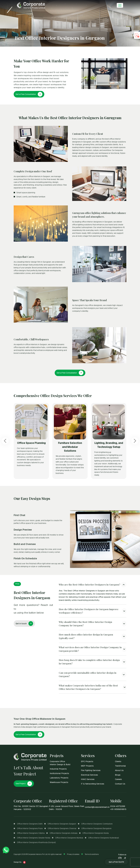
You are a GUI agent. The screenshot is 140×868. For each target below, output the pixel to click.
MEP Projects (87, 766)
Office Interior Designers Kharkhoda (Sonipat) (36, 842)
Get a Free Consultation (29, 94)
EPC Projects (87, 761)
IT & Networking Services (93, 784)
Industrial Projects (58, 769)
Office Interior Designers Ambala (64, 833)
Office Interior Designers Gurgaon (62, 824)
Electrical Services (89, 775)
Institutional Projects (59, 773)
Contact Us (120, 784)
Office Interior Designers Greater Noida (34, 838)
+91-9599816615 (118, 809)
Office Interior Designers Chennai (62, 828)
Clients (118, 761)
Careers (118, 779)
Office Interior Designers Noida (96, 833)
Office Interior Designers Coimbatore (97, 824)
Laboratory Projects (59, 778)
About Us (119, 770)
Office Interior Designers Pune (30, 828)
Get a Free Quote (116, 862)
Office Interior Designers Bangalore (96, 828)
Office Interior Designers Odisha (31, 833)
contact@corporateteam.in (97, 807)
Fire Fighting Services (91, 770)
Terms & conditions (92, 854)
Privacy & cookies (73, 854)
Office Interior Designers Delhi (30, 824)
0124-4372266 (118, 806)
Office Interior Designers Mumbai (69, 838)
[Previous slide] (5, 441)
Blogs (118, 775)
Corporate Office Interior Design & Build (60, 763)
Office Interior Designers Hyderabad (103, 838)
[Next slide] (135, 441)
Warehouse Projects (59, 782)
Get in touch (24, 624)
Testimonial (120, 766)
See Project (24, 784)
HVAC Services (88, 779)
